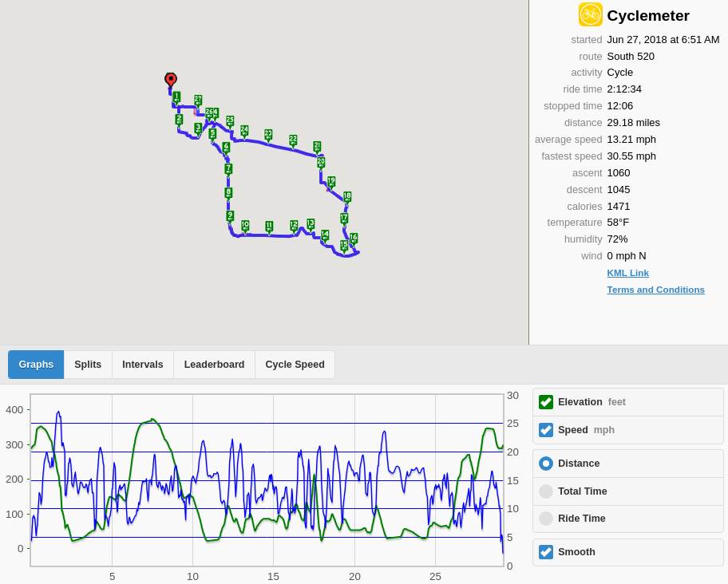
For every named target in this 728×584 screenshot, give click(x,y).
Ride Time (582, 519)
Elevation (592, 402)
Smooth (577, 552)
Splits (88, 365)
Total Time (582, 491)
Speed (586, 430)
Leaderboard (215, 365)
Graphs (37, 365)
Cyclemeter (649, 16)
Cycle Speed (295, 365)
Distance (579, 464)
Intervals (142, 365)
